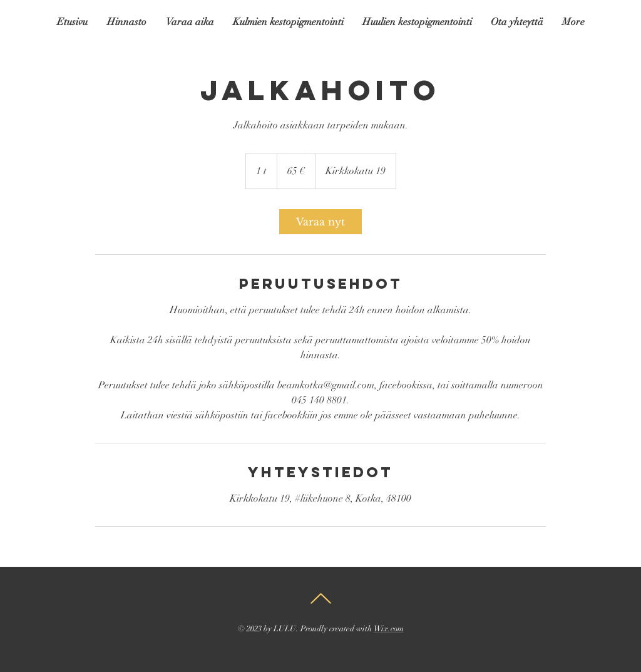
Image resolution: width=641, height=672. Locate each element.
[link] (320, 222)
